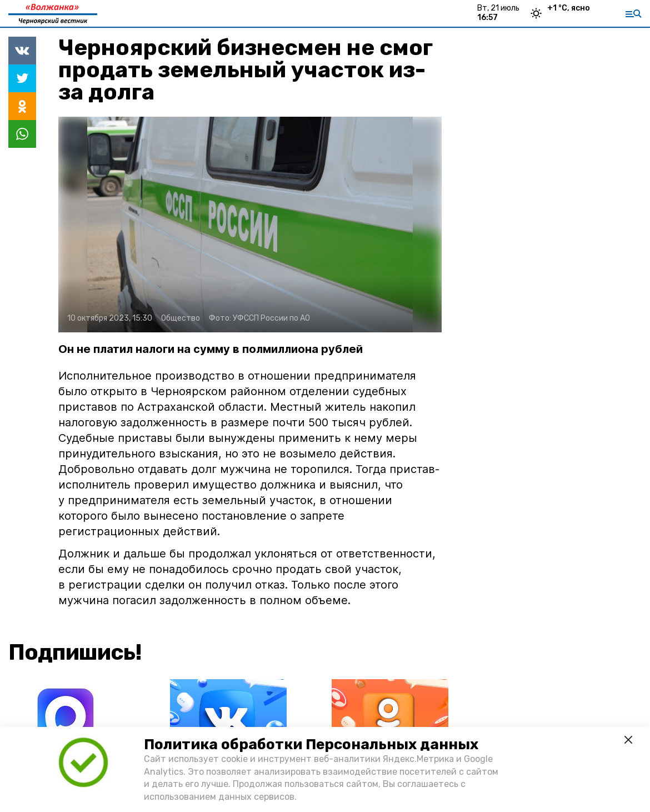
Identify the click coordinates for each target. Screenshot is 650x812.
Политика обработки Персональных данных (311, 744)
